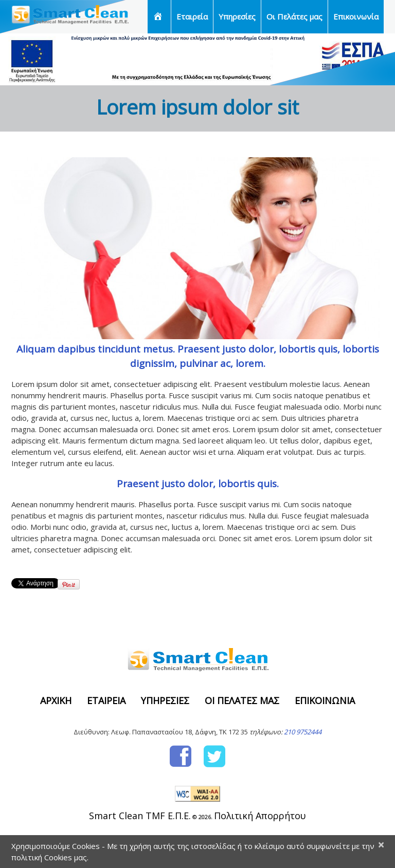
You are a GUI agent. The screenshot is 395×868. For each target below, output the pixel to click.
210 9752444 (303, 732)
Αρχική (56, 700)
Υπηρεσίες (237, 16)
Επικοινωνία (356, 16)
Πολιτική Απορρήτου (260, 816)
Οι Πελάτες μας (294, 16)
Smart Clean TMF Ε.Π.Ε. (140, 816)
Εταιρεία (192, 16)
